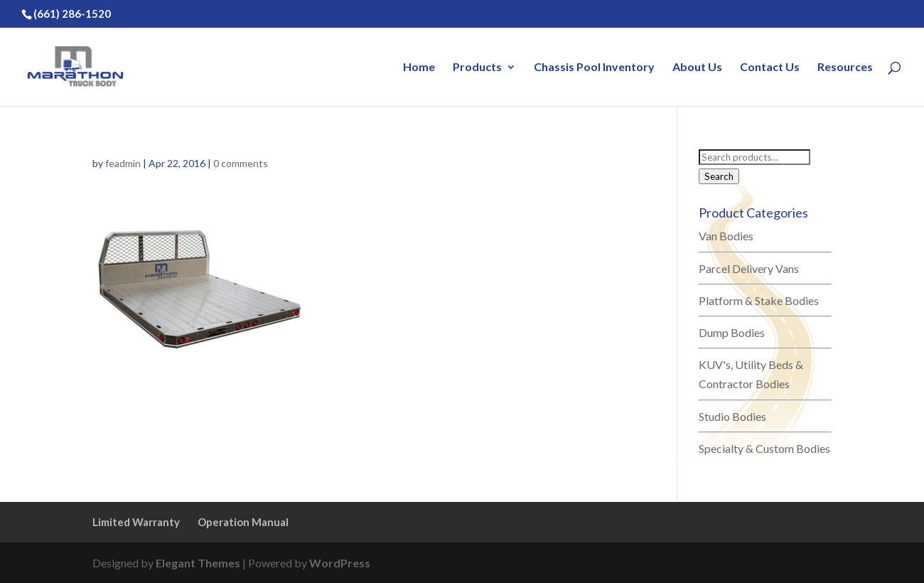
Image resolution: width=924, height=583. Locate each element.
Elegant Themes (198, 563)
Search (719, 176)
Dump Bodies (732, 332)
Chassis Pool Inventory (594, 68)
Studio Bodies (732, 416)
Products (477, 68)
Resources (845, 68)
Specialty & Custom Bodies (764, 448)
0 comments (241, 163)
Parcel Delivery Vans (749, 268)
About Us (697, 68)
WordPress (340, 563)
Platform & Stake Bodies (759, 300)
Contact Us (770, 68)
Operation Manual (243, 522)
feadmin (123, 163)
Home (419, 68)
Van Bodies (726, 236)
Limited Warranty (136, 522)
